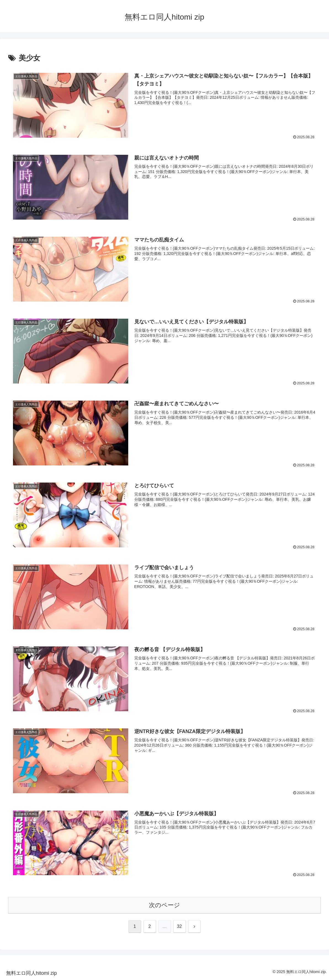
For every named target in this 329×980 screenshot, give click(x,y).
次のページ (164, 905)
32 (180, 926)
